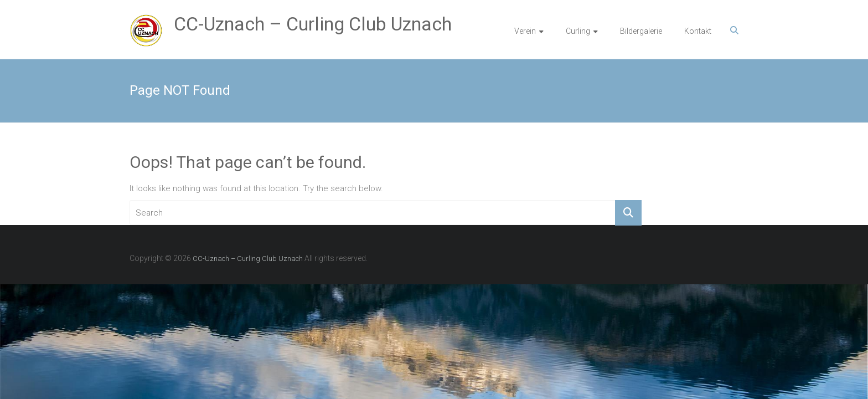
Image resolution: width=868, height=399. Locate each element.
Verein (525, 31)
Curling (578, 31)
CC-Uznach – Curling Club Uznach (313, 24)
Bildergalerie (641, 31)
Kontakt (698, 31)
